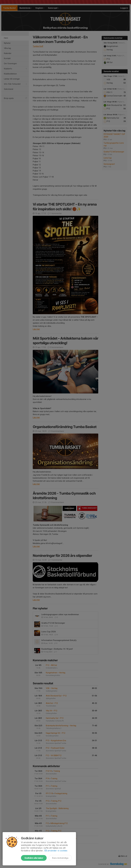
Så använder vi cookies (56, 851)
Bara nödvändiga (60, 858)
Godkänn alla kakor (34, 858)
